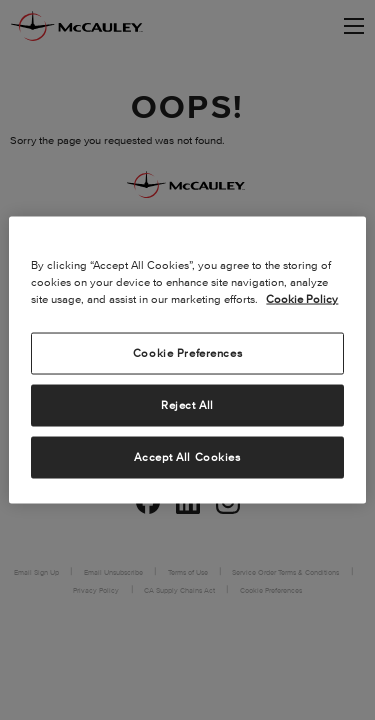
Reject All (187, 405)
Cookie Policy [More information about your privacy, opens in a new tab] (302, 299)
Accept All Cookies (187, 457)
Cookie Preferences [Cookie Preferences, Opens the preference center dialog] (187, 353)
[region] (187, 360)
